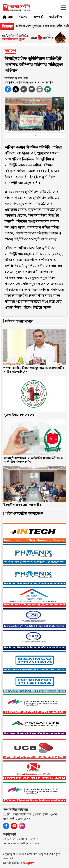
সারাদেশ (10, 51)
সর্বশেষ (23, 17)
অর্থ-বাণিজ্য (56, 17)
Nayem (28, 863)
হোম (10, 17)
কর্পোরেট (38, 17)
